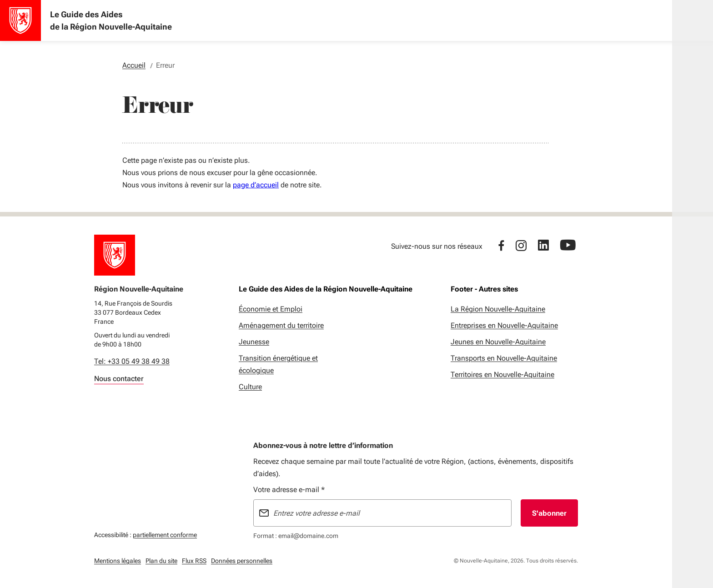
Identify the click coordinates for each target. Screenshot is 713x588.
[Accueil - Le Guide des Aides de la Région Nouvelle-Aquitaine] (20, 20)
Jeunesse (254, 342)
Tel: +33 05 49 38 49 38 (132, 361)
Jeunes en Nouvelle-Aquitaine (498, 342)
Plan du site (161, 561)
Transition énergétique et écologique (278, 364)
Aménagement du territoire (281, 325)
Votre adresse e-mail (289, 490)
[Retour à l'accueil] (115, 255)
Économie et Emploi (271, 309)
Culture (250, 387)
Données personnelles (242, 561)
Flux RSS (194, 561)
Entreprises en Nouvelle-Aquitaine (504, 325)
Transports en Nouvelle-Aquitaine (504, 358)
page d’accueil (256, 185)
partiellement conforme (165, 534)
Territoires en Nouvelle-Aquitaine (502, 374)
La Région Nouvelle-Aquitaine (498, 309)
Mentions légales (118, 561)
